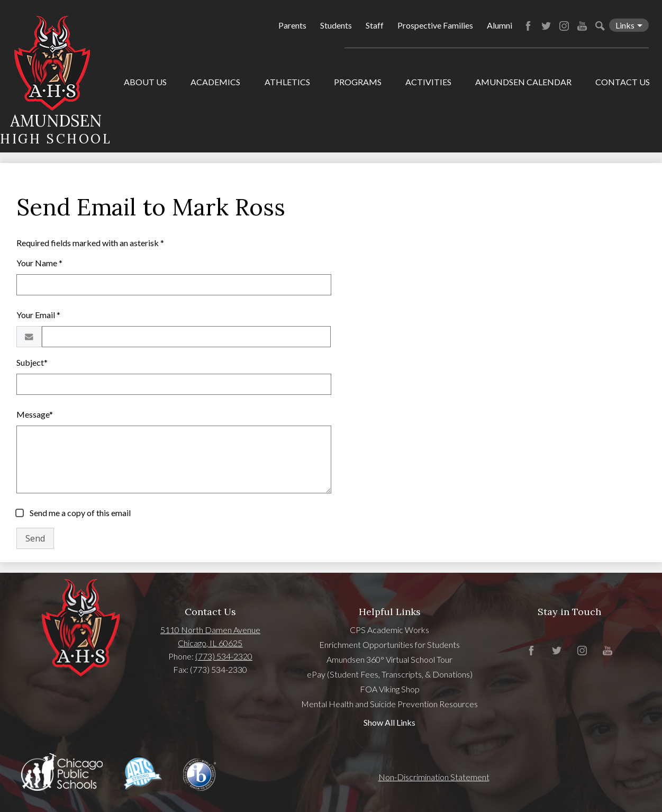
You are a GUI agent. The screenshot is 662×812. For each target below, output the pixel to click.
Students (336, 25)
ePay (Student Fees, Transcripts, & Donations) (390, 674)
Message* (35, 414)
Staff (375, 25)
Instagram (564, 26)
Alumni (500, 25)
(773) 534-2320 (224, 656)
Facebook (528, 26)
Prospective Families (435, 25)
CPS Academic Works (389, 630)
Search (600, 26)
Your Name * (39, 263)
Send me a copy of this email (79, 513)
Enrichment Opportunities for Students (389, 644)
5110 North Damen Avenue (210, 630)
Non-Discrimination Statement (434, 777)
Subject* (32, 362)
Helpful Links (390, 612)
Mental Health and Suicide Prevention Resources (389, 704)
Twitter (546, 26)
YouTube (582, 26)
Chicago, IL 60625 (210, 643)
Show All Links (389, 722)
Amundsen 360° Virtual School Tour (389, 659)
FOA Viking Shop (390, 689)
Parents (292, 25)
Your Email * (38, 315)
